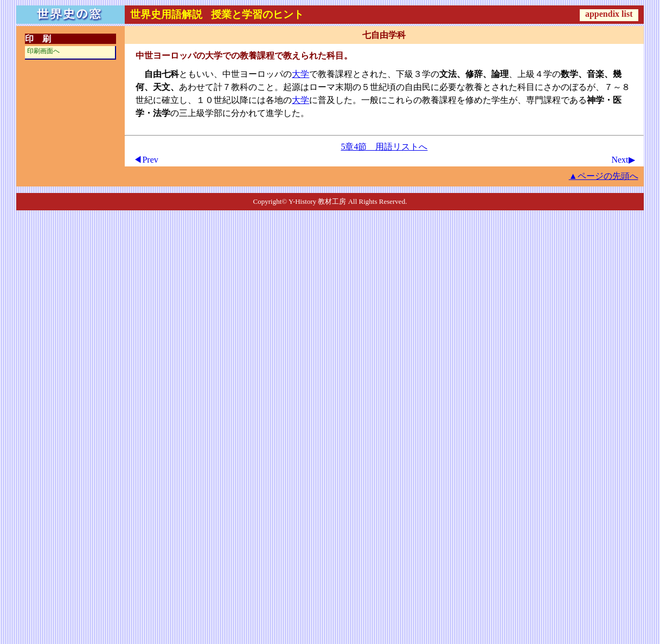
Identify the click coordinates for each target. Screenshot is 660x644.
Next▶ (623, 160)
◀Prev (146, 160)
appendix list (609, 14)
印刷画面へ (43, 51)
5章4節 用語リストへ (384, 147)
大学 (300, 74)
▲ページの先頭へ (604, 176)
